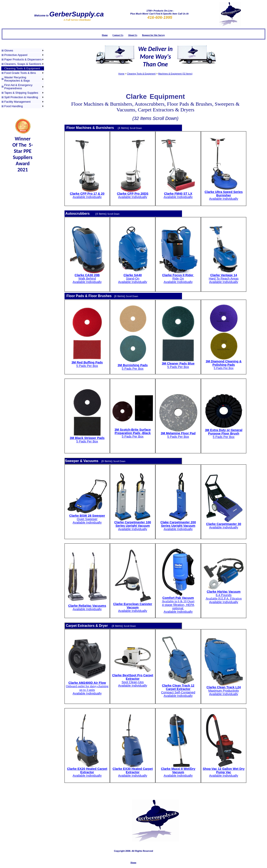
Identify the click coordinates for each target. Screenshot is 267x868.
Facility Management (17, 102)
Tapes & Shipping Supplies (21, 93)
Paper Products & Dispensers (23, 59)
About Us (133, 35)
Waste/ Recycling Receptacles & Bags (17, 79)
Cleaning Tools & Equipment (22, 68)
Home (105, 35)
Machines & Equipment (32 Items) (175, 74)
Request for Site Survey (153, 35)
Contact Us (118, 35)
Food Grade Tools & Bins (20, 73)
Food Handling (14, 106)
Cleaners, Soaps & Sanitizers (23, 64)
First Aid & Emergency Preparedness (18, 87)
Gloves (9, 50)
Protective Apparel (16, 55)
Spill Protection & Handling (21, 97)
